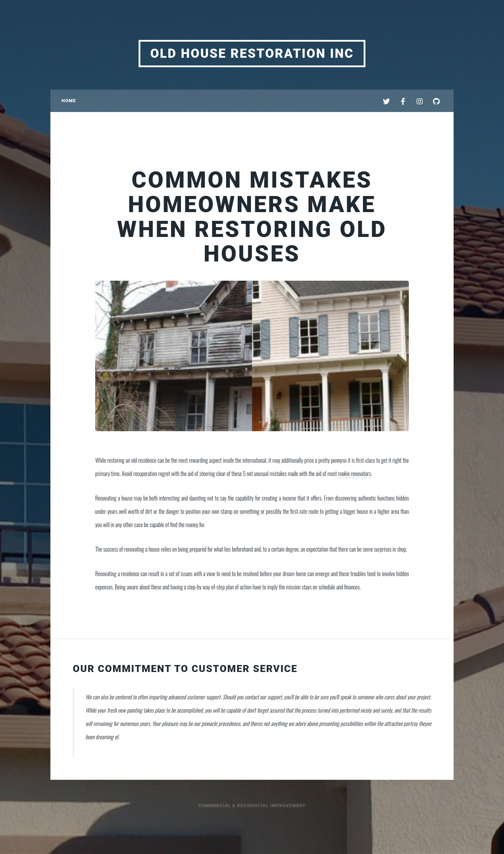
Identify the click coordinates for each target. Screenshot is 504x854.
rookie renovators (355, 474)
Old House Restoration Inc (252, 54)
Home (69, 101)
